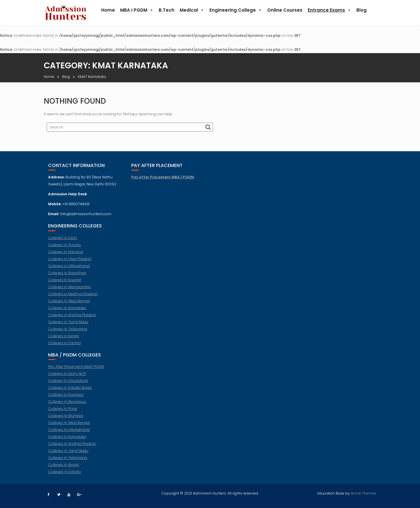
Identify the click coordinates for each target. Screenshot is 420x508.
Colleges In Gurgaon (66, 398)
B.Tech (167, 10)
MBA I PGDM (137, 10)
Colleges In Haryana (66, 255)
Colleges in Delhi (63, 241)
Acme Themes (364, 492)
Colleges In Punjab (64, 248)
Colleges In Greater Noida (70, 391)
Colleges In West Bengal (69, 304)
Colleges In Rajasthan (67, 276)
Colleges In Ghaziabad (68, 384)
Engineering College (236, 10)
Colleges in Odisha (64, 346)
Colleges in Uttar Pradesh (70, 262)
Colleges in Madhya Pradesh (73, 297)
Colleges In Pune (63, 412)
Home (108, 10)
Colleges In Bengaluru (67, 405)
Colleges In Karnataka (67, 311)
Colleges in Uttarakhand (69, 269)
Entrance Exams (329, 10)
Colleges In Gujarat (65, 283)
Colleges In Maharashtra (69, 290)
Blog (362, 10)
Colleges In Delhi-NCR (67, 377)
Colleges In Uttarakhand (69, 433)
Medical (192, 10)
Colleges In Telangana (68, 332)
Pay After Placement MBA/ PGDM (76, 370)
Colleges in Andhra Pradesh (72, 318)
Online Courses (285, 10)
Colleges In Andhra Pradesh (72, 447)
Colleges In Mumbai (66, 419)
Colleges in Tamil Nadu (68, 325)
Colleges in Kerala (64, 339)
